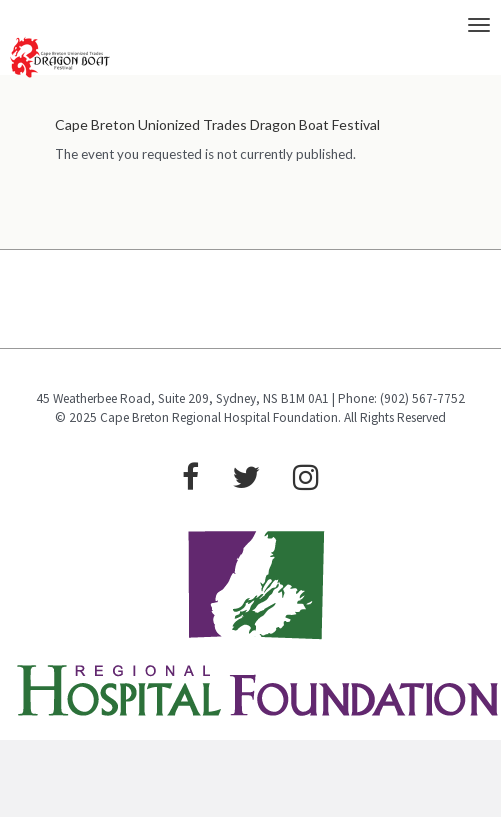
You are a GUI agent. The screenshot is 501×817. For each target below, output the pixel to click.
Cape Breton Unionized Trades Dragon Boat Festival (217, 124)
